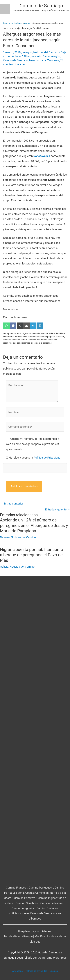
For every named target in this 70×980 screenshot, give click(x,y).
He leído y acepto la (35, 458)
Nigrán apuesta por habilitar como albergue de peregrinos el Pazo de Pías (31, 555)
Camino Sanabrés (27, 903)
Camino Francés (16, 888)
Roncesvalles (42, 156)
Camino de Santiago (41, 6)
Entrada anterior (12, 504)
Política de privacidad (36, 971)
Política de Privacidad (47, 458)
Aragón (28, 23)
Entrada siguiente (57, 509)
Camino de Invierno (52, 903)
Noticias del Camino (46, 52)
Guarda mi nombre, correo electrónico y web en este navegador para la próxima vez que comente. (33, 444)
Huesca (34, 60)
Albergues (30, 56)
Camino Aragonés (23, 908)
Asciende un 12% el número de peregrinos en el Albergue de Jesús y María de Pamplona (34, 526)
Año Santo (44, 56)
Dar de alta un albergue (18, 936)
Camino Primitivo (24, 898)
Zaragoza (53, 60)
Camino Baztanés (47, 908)
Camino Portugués (40, 888)
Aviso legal (18, 971)
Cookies (54, 971)
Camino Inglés (47, 898)
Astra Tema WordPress (52, 958)
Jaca (43, 60)
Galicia (4, 567)
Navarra (5, 537)
